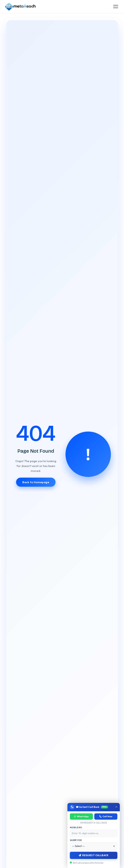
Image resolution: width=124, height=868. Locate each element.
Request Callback (94, 855)
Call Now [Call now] (106, 816)
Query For (76, 840)
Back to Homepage (36, 482)
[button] (94, 807)
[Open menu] (116, 7)
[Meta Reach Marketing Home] (20, 7)
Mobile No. (76, 828)
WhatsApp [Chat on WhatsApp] (81, 816)
